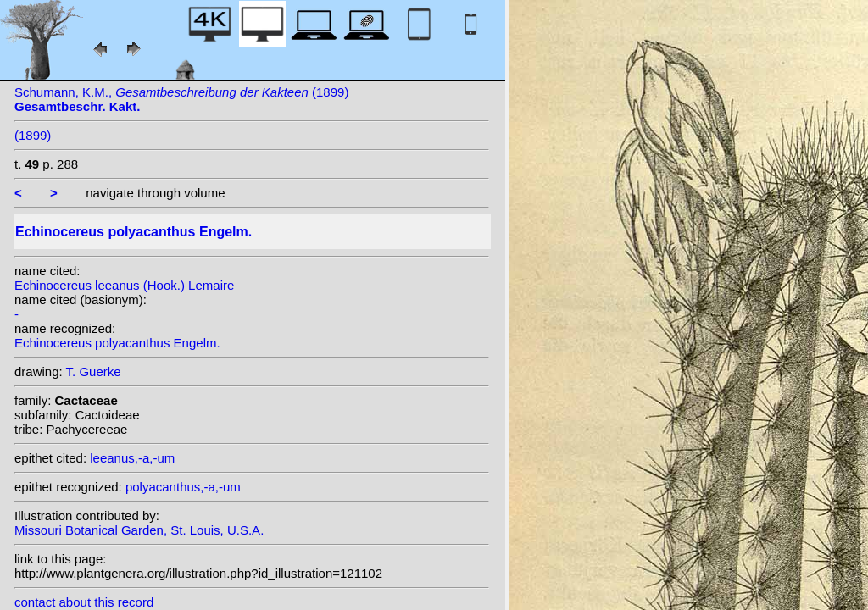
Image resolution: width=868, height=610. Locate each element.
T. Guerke (94, 372)
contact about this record (84, 602)
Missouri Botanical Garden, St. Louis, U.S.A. (139, 530)
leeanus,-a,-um (132, 458)
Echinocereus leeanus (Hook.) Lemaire (124, 285)
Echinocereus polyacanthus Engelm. (117, 343)
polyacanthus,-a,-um (183, 487)
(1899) (33, 135)
